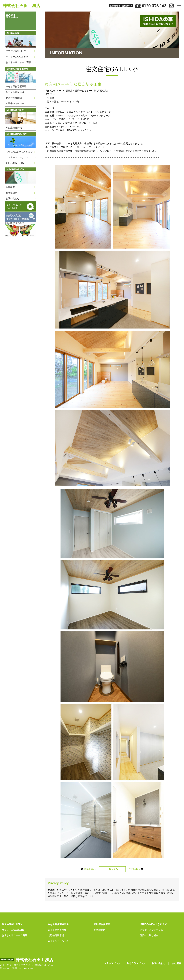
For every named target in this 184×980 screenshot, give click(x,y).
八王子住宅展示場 (15, 92)
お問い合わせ (13, 198)
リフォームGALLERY (17, 57)
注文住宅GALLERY (16, 51)
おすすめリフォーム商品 (18, 62)
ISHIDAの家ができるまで (19, 152)
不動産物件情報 (14, 128)
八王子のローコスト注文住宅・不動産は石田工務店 (26, 965)
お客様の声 (11, 193)
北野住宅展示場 (14, 98)
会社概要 (10, 187)
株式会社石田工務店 (22, 6)
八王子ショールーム (16, 103)
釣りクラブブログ (136, 963)
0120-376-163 (151, 6)
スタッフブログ (112, 963)
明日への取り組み (15, 163)
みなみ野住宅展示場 (16, 86)
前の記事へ (87, 869)
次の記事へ (137, 869)
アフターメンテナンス (17, 157)
